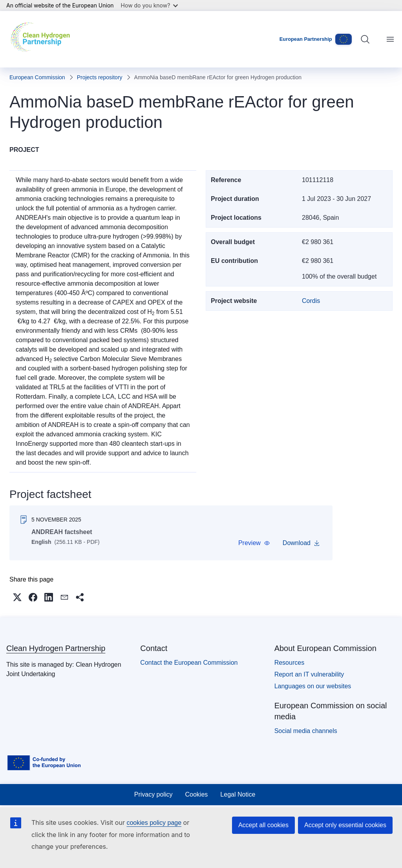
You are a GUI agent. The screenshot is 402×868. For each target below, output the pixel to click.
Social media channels (306, 731)
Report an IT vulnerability (309, 674)
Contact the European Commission (189, 663)
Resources (289, 663)
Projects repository (100, 77)
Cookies (197, 794)
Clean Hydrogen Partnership (56, 648)
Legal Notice (238, 794)
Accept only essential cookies (345, 825)
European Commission (37, 77)
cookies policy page (154, 823)
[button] (254, 543)
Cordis (311, 301)
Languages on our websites (313, 686)
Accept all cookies (263, 825)
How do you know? (150, 5)
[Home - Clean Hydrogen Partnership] (42, 39)
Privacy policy (153, 794)
